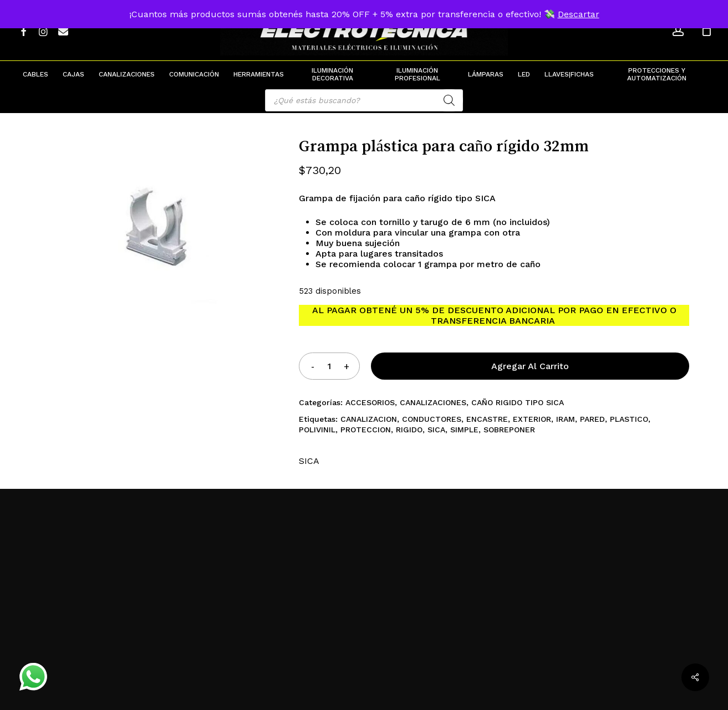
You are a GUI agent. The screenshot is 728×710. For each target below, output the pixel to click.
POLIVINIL (317, 430)
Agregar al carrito (530, 366)
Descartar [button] (579, 14)
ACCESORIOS (370, 402)
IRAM (566, 419)
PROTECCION (366, 430)
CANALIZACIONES (433, 402)
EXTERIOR (532, 419)
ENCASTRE (487, 419)
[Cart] (706, 30)
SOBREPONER (509, 430)
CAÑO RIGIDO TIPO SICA (518, 402)
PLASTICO (629, 419)
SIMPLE (464, 430)
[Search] (449, 100)
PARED (592, 419)
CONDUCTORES (432, 419)
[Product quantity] (329, 366)
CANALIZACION (369, 419)
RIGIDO (409, 430)
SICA (436, 430)
